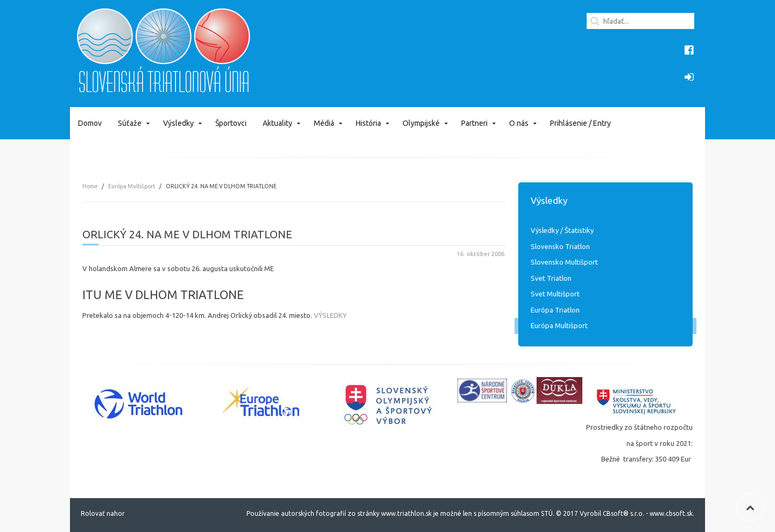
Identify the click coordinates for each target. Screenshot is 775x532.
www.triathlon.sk (406, 513)
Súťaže (130, 123)
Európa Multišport (132, 186)
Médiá (324, 123)
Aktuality (277, 123)
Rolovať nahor (103, 513)
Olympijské (421, 123)
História (368, 123)
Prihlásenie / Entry (580, 123)
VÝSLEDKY (330, 315)
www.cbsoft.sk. (672, 513)
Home (90, 186)
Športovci (231, 123)
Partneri (474, 123)
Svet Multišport (555, 294)
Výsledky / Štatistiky (562, 230)
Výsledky (178, 123)
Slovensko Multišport (564, 262)
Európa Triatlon (555, 310)
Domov (90, 123)
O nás (519, 123)
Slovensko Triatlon (560, 246)
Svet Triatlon (551, 278)
